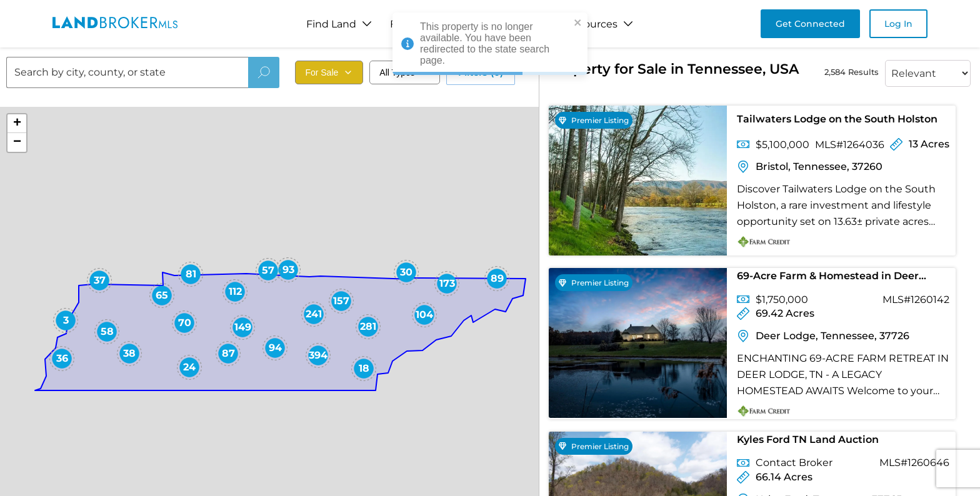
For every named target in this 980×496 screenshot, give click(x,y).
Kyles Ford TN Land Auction (808, 439)
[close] (578, 23)
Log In (898, 24)
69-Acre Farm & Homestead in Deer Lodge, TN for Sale (828, 278)
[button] (66, 320)
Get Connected (810, 24)
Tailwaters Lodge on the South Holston (837, 119)
